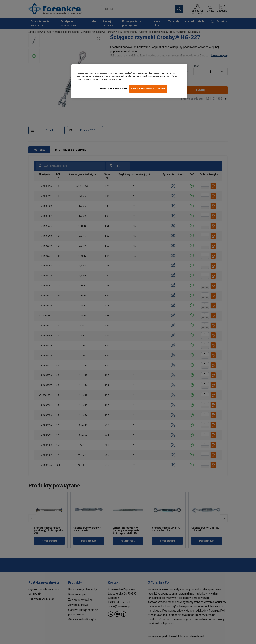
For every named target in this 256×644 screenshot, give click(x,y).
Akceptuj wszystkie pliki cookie (148, 89)
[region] (129, 81)
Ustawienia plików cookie (114, 88)
